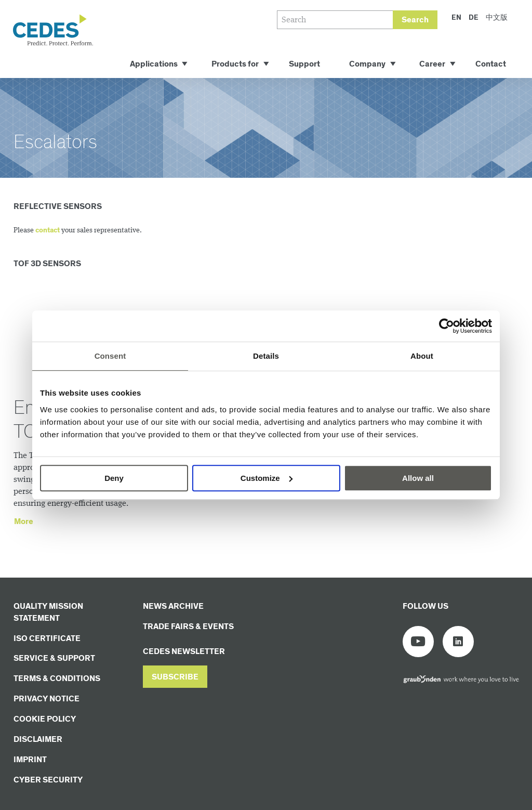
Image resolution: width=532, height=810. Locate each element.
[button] (175, 677)
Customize (267, 478)
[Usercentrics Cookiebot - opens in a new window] (447, 326)
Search (415, 20)
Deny (114, 478)
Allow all (418, 478)
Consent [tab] (110, 356)
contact (48, 230)
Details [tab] (266, 356)
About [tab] (422, 356)
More (24, 522)
